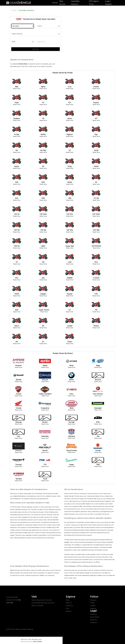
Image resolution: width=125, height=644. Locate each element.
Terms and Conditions (93, 621)
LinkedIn (93, 606)
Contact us (69, 606)
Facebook (93, 608)
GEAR (19, 3)
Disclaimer (93, 614)
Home (55, 3)
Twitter (92, 603)
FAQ (67, 608)
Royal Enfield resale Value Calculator (43, 603)
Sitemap (69, 611)
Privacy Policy (95, 617)
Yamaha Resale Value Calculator (42, 600)
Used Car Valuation (38, 606)
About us (69, 603)
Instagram (93, 600)
